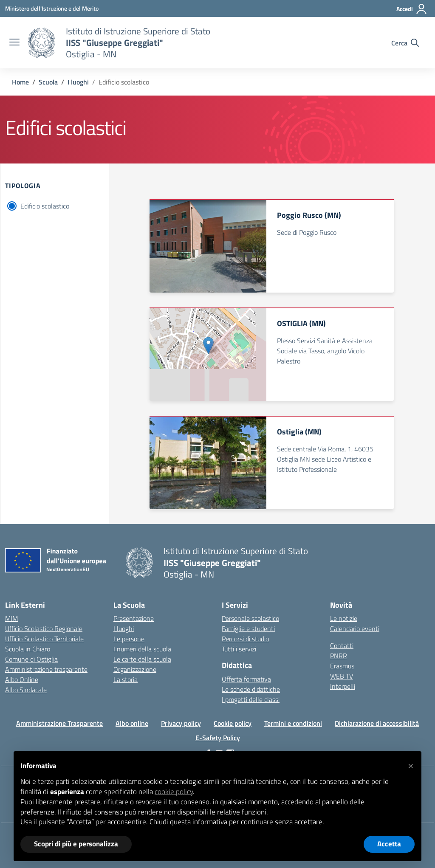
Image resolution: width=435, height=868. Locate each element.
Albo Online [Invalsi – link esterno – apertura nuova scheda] (22, 679)
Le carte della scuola (142, 659)
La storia (126, 679)
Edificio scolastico (45, 206)
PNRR (339, 656)
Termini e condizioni (293, 723)
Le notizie (344, 618)
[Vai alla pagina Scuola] (48, 82)
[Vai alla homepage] (42, 43)
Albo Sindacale (26, 690)
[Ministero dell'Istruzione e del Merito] (52, 8)
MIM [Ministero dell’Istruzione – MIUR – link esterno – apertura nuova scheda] (11, 618)
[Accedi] (412, 9)
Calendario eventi (355, 628)
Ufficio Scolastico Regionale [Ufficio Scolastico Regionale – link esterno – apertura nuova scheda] (44, 628)
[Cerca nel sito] (405, 43)
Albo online (132, 723)
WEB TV (342, 676)
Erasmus (342, 666)
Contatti (342, 645)
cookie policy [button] (174, 792)
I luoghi (124, 628)
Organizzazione (135, 669)
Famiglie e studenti (248, 628)
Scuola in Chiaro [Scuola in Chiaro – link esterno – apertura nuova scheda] (28, 649)
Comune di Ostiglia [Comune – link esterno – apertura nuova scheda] (31, 659)
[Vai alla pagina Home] (20, 82)
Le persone (129, 639)
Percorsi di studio (245, 639)
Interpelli (343, 686)
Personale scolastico (250, 618)
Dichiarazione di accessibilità (377, 723)
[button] (410, 765)
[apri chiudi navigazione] (14, 43)
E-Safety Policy (218, 738)
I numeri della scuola (142, 649)
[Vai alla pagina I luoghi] (78, 82)
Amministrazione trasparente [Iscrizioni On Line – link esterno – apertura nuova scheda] (46, 669)
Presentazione (134, 618)
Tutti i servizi (239, 649)
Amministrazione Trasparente (59, 723)
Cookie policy (233, 723)
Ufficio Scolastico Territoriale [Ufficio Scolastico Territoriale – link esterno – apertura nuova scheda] (44, 639)
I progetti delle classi (251, 699)
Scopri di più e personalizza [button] (76, 844)
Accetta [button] (389, 844)
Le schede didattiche (251, 689)
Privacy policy (181, 723)
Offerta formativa (246, 679)
